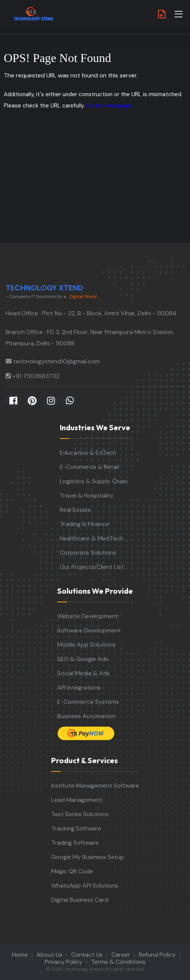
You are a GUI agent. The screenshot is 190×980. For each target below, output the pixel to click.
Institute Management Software (95, 786)
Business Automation (86, 716)
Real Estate (75, 510)
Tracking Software (76, 828)
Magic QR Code (72, 871)
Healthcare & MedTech (91, 538)
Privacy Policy (64, 962)
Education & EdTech (88, 453)
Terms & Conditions (118, 962)
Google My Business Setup (88, 857)
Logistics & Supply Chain (94, 481)
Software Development (89, 630)
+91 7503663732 (36, 376)
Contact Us (87, 955)
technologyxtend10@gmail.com (56, 361)
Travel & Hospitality (87, 495)
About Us (49, 955)
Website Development (88, 616)
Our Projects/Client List (92, 567)
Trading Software (75, 843)
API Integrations (79, 687)
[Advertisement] (95, 186)
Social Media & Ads (84, 673)
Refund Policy (157, 955)
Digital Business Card (80, 900)
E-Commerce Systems (88, 702)
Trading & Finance (84, 524)
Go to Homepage (109, 106)
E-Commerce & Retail (89, 467)
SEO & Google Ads (83, 659)
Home (20, 955)
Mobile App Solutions (86, 645)
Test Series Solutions (80, 814)
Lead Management (77, 800)
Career (121, 955)
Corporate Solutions (88, 553)
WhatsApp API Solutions (85, 885)
